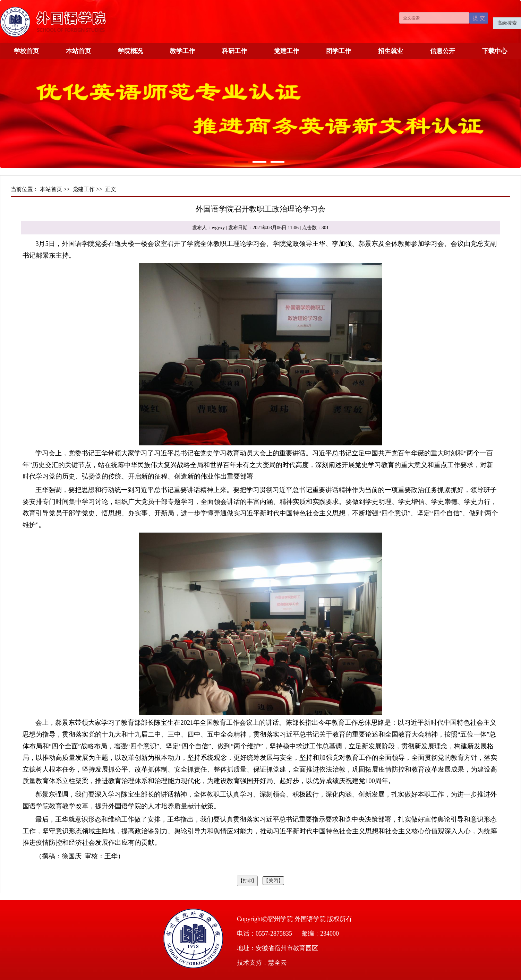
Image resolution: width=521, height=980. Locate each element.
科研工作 (234, 51)
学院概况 (130, 51)
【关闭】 (273, 881)
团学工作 (339, 51)
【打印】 (247, 881)
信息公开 (443, 51)
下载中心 (495, 51)
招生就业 (391, 51)
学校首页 (26, 51)
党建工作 (287, 51)
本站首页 (78, 51)
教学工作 (182, 51)
